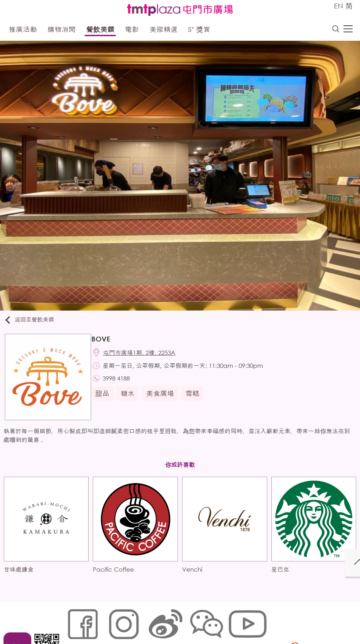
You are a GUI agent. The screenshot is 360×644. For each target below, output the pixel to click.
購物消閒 (62, 31)
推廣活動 (23, 31)
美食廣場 (163, 400)
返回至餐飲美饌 (33, 322)
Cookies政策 (106, 622)
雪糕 (196, 400)
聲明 (210, 622)
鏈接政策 (136, 622)
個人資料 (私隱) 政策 (176, 622)
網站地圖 (75, 622)
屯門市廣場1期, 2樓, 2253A (144, 356)
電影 (132, 31)
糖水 (131, 400)
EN (339, 6)
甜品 (106, 400)
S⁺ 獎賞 (199, 31)
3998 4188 (121, 384)
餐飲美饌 (100, 31)
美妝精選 (163, 31)
